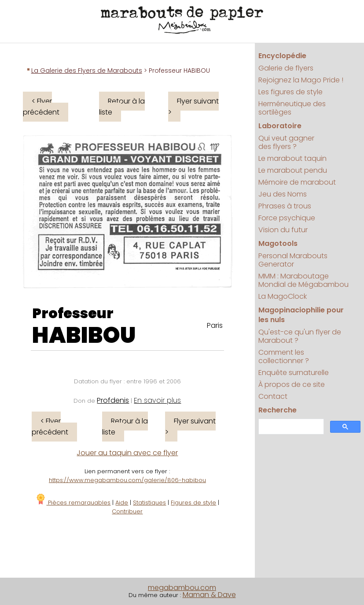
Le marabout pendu (293, 170)
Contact (273, 396)
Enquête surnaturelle (294, 373)
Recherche (278, 410)
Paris (215, 325)
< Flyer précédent (41, 107)
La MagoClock (283, 296)
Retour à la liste (122, 107)
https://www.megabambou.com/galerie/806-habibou (127, 480)
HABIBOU (84, 335)
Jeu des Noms (283, 194)
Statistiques (149, 503)
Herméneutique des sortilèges (292, 108)
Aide (122, 503)
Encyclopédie (282, 56)
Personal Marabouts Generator (293, 260)
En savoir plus (157, 400)
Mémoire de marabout (297, 182)
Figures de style (193, 503)
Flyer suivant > (193, 107)
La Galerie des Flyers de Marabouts (87, 71)
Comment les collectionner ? (284, 356)
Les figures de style (290, 92)
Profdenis (113, 400)
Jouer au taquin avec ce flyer (127, 453)
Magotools (278, 243)
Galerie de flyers (286, 68)
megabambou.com (182, 588)
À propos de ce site (292, 384)
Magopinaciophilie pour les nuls (301, 315)
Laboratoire (280, 126)
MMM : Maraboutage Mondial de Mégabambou (303, 280)
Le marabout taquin (292, 158)
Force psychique (287, 218)
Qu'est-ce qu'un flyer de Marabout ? (300, 336)
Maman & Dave (209, 595)
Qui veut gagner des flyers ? (286, 142)
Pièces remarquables (73, 503)
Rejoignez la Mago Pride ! (301, 80)
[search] (290, 427)
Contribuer (127, 511)
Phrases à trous (285, 206)
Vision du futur (283, 230)
